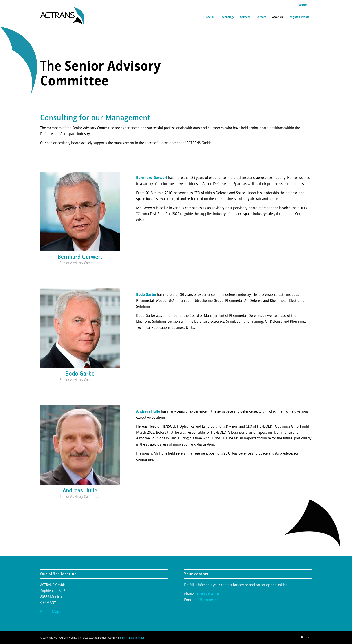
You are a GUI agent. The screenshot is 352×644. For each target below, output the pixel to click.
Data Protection (137, 638)
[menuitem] (302, 5)
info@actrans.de (206, 600)
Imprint (123, 638)
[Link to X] (308, 637)
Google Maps (50, 612)
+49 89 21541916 (207, 594)
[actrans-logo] (62, 17)
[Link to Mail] (302, 637)
